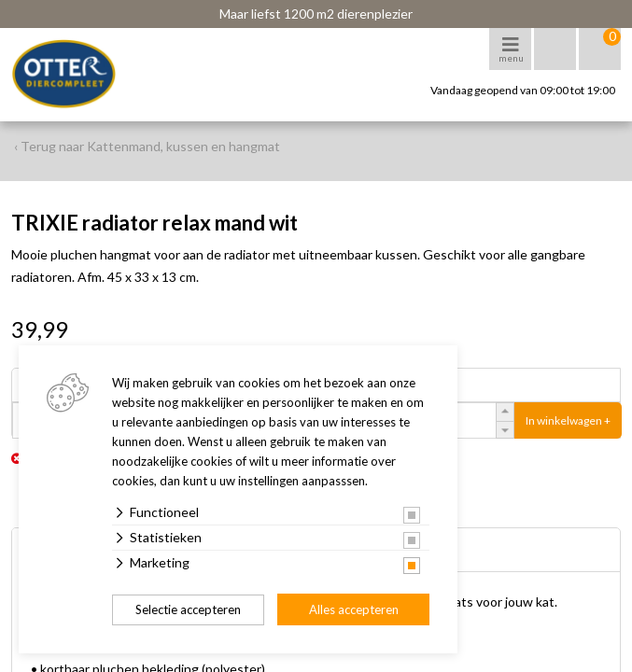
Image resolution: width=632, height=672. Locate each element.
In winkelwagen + (568, 420)
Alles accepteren (354, 609)
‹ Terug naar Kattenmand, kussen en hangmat (147, 146)
